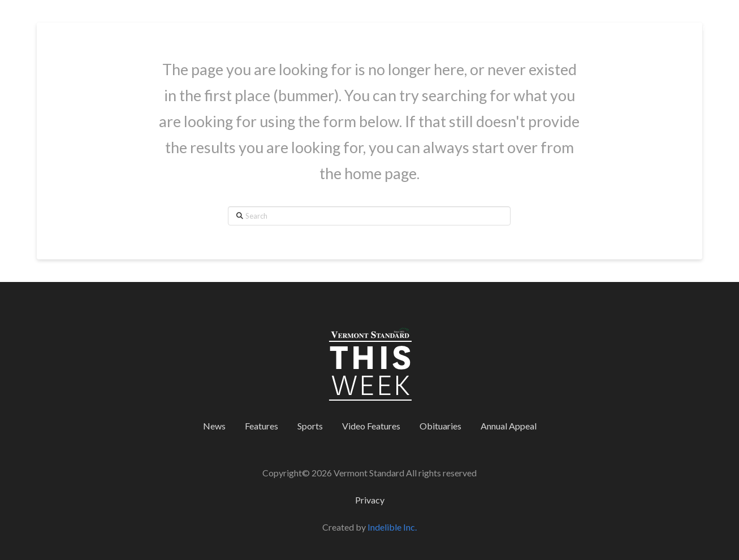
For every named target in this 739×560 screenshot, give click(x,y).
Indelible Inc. (392, 527)
